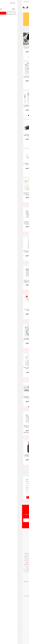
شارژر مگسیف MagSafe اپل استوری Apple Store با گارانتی (7, 339)
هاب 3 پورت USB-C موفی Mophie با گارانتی (22, 222)
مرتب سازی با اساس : (18, 30)
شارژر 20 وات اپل (6, 564)
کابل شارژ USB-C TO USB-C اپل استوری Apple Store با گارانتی (7, 427)
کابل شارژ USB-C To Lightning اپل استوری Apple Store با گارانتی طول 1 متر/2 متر (22, 78)
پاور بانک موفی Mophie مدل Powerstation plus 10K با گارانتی (7, 456)
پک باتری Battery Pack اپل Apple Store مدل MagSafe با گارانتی (22, 340)
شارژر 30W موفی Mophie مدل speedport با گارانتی (7, 164)
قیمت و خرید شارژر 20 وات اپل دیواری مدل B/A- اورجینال (7, 77)
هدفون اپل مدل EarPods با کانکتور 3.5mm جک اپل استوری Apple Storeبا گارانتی (22, 106)
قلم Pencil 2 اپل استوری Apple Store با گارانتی (22, 368)
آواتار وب (11, 636)
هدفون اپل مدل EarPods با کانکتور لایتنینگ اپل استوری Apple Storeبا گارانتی (22, 165)
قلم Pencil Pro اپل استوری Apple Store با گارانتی (22, 456)
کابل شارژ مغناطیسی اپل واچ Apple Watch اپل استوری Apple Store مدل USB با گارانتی (22, 311)
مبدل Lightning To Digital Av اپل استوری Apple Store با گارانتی (22, 136)
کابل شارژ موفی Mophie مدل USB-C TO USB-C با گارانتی (7, 106)
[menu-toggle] (26, 8)
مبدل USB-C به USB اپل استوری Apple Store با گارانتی (22, 281)
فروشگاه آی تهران (10, 486)
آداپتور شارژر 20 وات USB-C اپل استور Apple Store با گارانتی (22, 252)
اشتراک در (16, 525)
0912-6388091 (25, 603)
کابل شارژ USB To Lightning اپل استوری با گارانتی (7, 368)
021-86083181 (24, 549)
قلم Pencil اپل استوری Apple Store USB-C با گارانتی (7, 252)
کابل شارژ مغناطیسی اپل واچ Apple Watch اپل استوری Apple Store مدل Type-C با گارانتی (7, 282)
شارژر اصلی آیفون (11, 561)
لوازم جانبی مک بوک (16, 553)
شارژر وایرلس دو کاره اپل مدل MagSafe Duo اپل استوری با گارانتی (22, 427)
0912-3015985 (25, 588)
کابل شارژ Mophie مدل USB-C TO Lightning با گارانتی (7, 48)
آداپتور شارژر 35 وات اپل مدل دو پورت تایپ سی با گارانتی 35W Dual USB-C (7, 194)
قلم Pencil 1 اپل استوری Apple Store (7, 310)
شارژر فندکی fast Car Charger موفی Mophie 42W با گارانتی (22, 194)
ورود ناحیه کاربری (5, 2)
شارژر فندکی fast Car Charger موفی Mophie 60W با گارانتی (7, 136)
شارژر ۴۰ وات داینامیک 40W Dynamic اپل (22, 48)
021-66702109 (25, 587)
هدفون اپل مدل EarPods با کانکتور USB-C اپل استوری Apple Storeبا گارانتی (7, 223)
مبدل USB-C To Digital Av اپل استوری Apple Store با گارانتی (22, 398)
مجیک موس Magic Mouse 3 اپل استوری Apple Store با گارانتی (7, 398)
